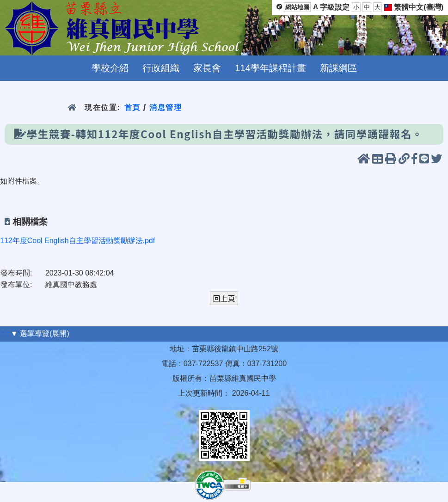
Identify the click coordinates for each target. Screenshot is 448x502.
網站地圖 (297, 7)
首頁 (132, 107)
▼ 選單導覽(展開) (40, 334)
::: (5, 334)
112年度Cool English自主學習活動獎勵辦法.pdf (77, 241)
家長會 (207, 68)
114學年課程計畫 (270, 68)
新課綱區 (338, 68)
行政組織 (161, 68)
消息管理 (166, 107)
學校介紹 (110, 68)
